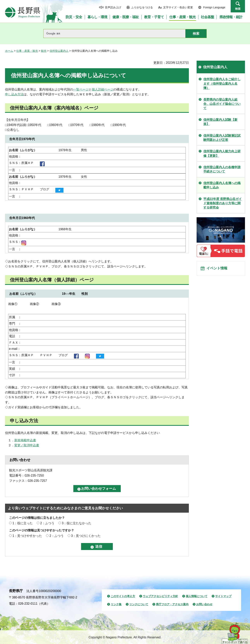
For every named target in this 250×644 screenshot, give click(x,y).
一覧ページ (81, 89)
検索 (238, 9)
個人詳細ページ (103, 89)
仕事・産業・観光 (27, 51)
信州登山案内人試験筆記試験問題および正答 (222, 138)
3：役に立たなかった (77, 523)
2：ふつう (47, 523)
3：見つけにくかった (86, 536)
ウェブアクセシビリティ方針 (160, 596)
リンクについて (139, 604)
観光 (44, 51)
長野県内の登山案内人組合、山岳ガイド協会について (222, 104)
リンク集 (116, 604)
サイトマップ (223, 596)
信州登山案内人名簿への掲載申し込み (222, 185)
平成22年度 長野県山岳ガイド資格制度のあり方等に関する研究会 (223, 203)
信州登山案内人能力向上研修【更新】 (222, 153)
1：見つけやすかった (27, 536)
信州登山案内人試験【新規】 (220, 122)
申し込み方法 (14, 94)
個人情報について (197, 596)
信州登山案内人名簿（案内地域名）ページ (54, 108)
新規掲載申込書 (25, 440)
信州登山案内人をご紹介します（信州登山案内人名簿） (222, 84)
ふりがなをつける (142, 7)
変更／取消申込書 (27, 445)
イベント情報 (218, 269)
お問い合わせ (204, 604)
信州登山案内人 (59, 51)
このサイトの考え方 (123, 596)
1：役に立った (23, 523)
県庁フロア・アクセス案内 (172, 604)
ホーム (9, 51)
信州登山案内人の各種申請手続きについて (222, 169)
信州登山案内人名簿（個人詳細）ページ (52, 280)
